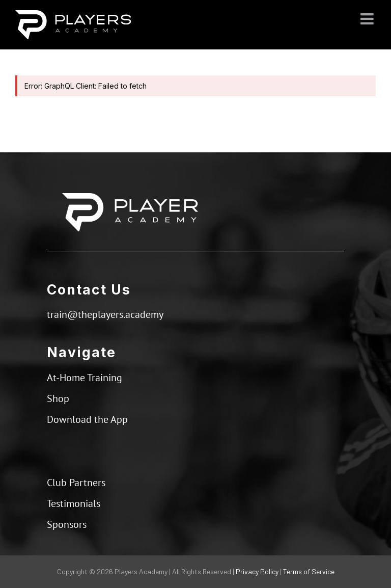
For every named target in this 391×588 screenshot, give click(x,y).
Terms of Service (309, 571)
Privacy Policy (257, 571)
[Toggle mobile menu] (368, 19)
